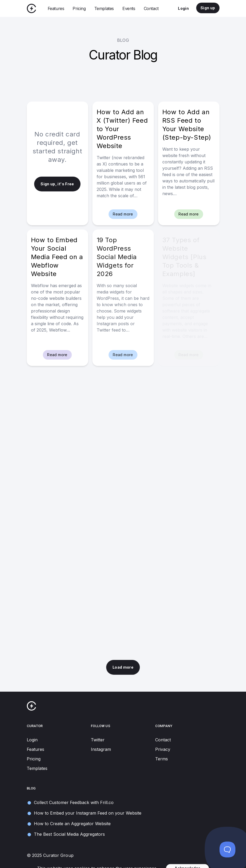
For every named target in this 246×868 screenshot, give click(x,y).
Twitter (98, 740)
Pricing (79, 8)
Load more (123, 667)
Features (56, 8)
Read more (123, 214)
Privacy (163, 749)
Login (183, 8)
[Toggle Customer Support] (227, 849)
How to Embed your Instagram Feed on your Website (84, 813)
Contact (151, 8)
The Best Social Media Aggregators (66, 834)
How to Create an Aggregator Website (69, 824)
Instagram (101, 749)
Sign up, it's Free (57, 184)
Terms (162, 759)
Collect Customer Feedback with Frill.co (70, 803)
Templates (104, 8)
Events (129, 8)
